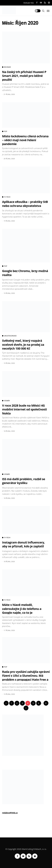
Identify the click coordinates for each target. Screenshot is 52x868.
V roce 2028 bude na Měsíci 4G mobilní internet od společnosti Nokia (24, 409)
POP (5, 132)
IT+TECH (6, 197)
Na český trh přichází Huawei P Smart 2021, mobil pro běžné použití (24, 76)
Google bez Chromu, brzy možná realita (25, 273)
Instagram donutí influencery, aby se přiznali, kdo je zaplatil (23, 544)
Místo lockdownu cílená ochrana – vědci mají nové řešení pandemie (25, 140)
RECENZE (6, 67)
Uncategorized (9, 336)
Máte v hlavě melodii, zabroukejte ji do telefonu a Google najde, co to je (22, 609)
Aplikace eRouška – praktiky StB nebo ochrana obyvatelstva (25, 204)
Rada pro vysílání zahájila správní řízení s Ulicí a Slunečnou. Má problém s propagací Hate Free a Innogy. (26, 677)
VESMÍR (6, 401)
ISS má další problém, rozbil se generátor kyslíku (24, 481)
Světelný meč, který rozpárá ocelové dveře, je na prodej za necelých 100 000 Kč (23, 344)
